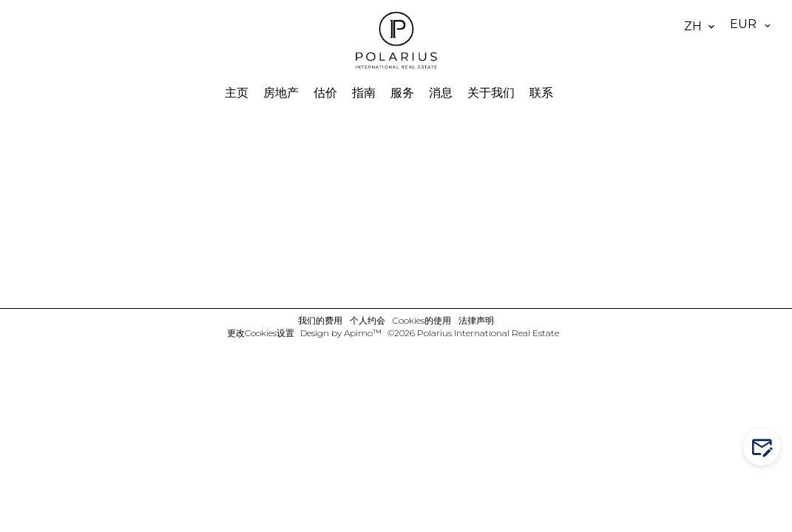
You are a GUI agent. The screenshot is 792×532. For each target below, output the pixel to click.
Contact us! (765, 447)
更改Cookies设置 (261, 333)
